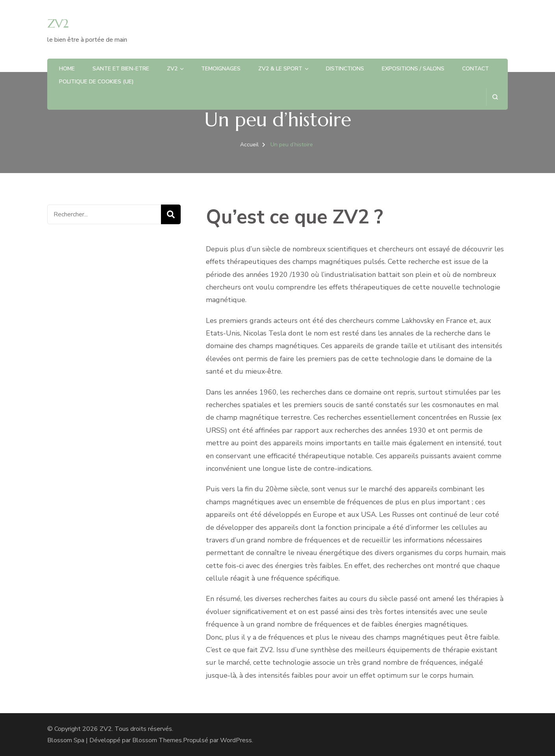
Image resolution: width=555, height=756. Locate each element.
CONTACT (475, 69)
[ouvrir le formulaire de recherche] (495, 97)
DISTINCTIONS (345, 69)
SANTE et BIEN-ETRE (121, 69)
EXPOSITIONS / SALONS (413, 69)
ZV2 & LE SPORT (280, 69)
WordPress (236, 740)
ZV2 (58, 23)
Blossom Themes (157, 740)
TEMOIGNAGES (221, 69)
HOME (67, 69)
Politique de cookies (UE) (96, 82)
